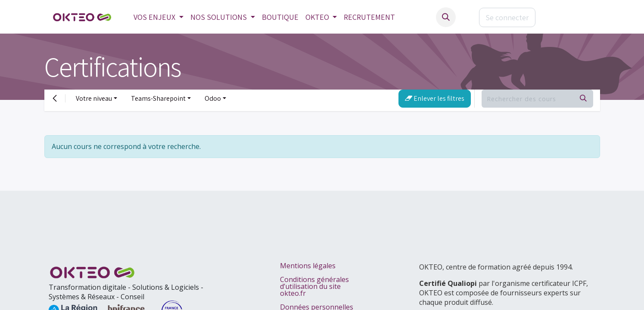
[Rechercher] (583, 99)
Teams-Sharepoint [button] (158, 98)
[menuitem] (159, 17)
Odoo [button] (213, 98)
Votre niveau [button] (94, 98)
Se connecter (507, 17)
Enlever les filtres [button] (435, 98)
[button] (446, 17)
